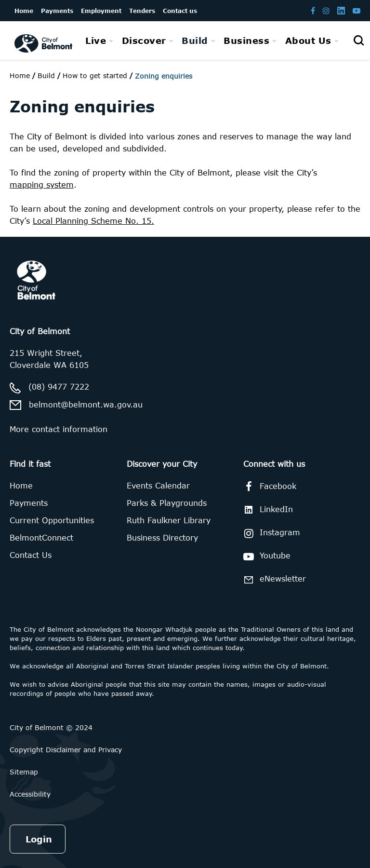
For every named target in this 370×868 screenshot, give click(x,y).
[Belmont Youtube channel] (357, 10)
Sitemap (24, 772)
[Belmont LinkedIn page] (341, 10)
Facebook (268, 487)
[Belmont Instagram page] (326, 10)
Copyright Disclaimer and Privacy (66, 750)
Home (20, 75)
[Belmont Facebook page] (313, 10)
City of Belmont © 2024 (51, 727)
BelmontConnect (41, 538)
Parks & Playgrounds (167, 503)
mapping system (42, 185)
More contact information (59, 429)
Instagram (270, 533)
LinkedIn (266, 509)
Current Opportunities (52, 520)
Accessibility (30, 794)
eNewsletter (273, 579)
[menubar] (212, 41)
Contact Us (31, 555)
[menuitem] (99, 41)
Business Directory (162, 538)
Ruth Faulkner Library (169, 520)
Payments (29, 503)
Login (39, 839)
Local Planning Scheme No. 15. (93, 221)
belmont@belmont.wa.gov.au (86, 405)
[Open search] (358, 41)
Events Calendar (158, 486)
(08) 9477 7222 (59, 387)
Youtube (265, 556)
